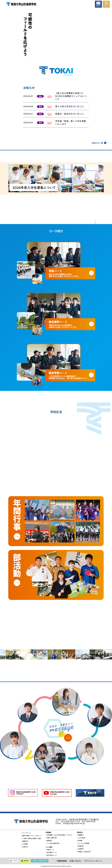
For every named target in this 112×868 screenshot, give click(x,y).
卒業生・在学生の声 (84, 852)
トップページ (26, 833)
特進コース (50, 850)
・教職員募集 (61, 861)
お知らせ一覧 (97, 143)
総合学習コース (51, 855)
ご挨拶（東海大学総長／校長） (32, 838)
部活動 (80, 840)
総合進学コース (51, 852)
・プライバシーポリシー (93, 861)
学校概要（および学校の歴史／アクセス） (59, 835)
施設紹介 (49, 840)
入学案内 (25, 844)
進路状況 (25, 841)
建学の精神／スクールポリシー (32, 836)
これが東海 (81, 838)
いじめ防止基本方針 (53, 843)
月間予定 (80, 849)
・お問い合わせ (74, 861)
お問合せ (25, 847)
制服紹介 (80, 835)
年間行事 (80, 846)
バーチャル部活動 (83, 843)
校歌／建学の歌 (51, 838)
